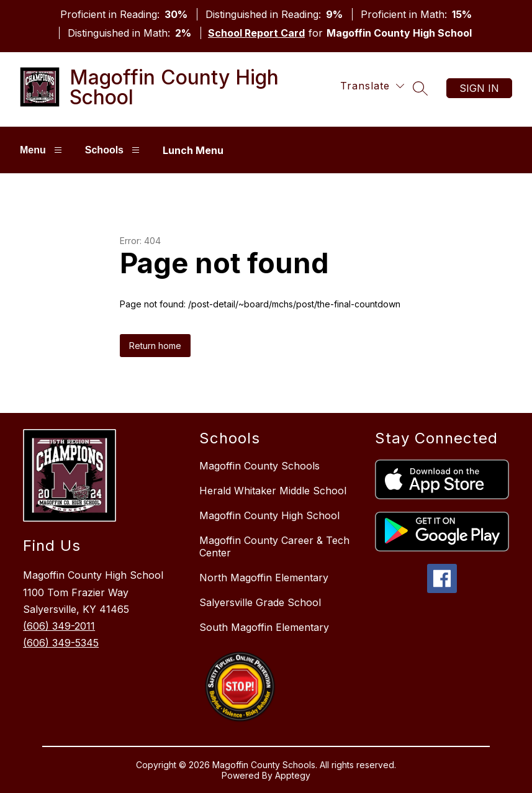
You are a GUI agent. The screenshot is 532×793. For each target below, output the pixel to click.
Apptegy (293, 775)
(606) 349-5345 (61, 643)
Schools (114, 150)
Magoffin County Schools (259, 466)
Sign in (479, 88)
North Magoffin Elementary (264, 578)
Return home (155, 346)
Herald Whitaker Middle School (273, 491)
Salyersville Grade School (260, 602)
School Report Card (256, 33)
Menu (43, 150)
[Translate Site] (372, 86)
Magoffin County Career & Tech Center (274, 546)
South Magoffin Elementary (264, 627)
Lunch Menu (193, 150)
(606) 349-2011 (59, 626)
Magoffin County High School (269, 515)
